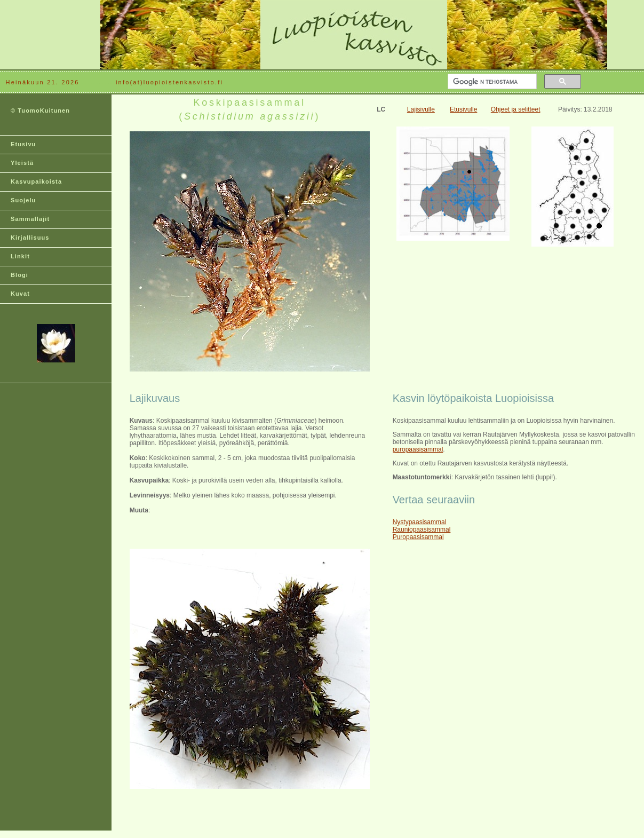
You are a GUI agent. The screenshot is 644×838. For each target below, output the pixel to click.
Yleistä (22, 163)
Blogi (19, 275)
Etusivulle (463, 109)
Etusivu (23, 144)
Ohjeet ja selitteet (516, 109)
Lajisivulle (421, 109)
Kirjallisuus (30, 238)
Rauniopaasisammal (422, 529)
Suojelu (23, 200)
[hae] (491, 82)
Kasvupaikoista (36, 181)
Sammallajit (30, 219)
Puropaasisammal (418, 537)
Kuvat (20, 294)
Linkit (20, 256)
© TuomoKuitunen (40, 110)
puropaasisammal (418, 449)
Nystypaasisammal (420, 522)
